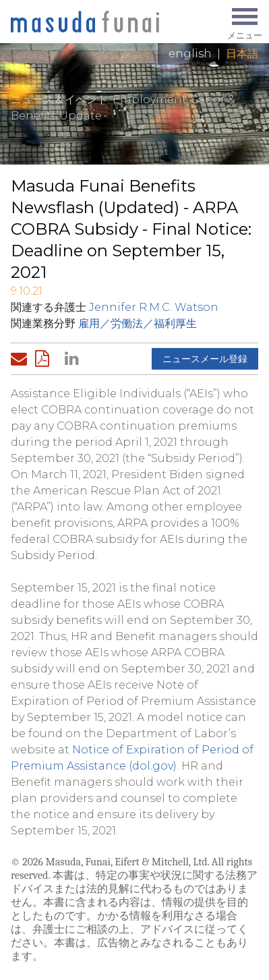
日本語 (242, 54)
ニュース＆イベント (59, 99)
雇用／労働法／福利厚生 (138, 323)
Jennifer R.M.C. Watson (154, 307)
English (190, 54)
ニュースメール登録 (205, 359)
